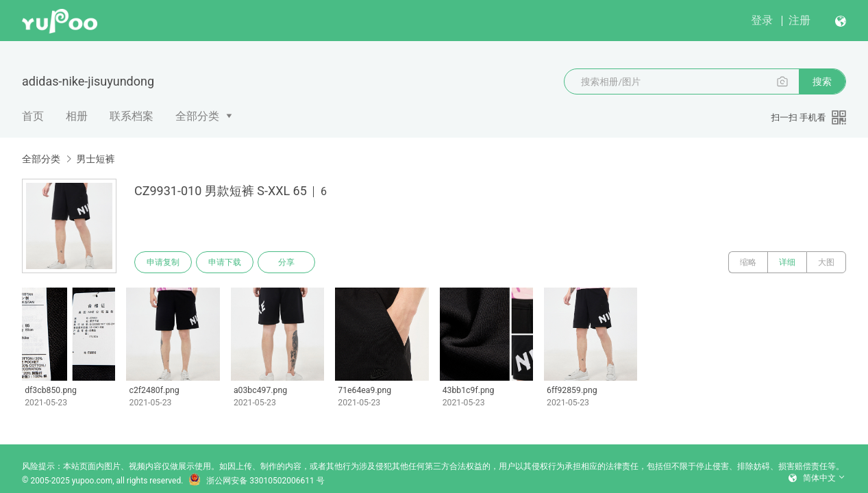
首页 (33, 116)
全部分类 (197, 116)
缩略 (748, 262)
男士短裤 (95, 159)
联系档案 (132, 116)
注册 (799, 20)
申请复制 (163, 262)
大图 (826, 262)
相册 (77, 116)
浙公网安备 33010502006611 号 (256, 481)
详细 (787, 262)
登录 (762, 20)
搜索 (822, 81)
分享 (286, 262)
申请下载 (225, 262)
